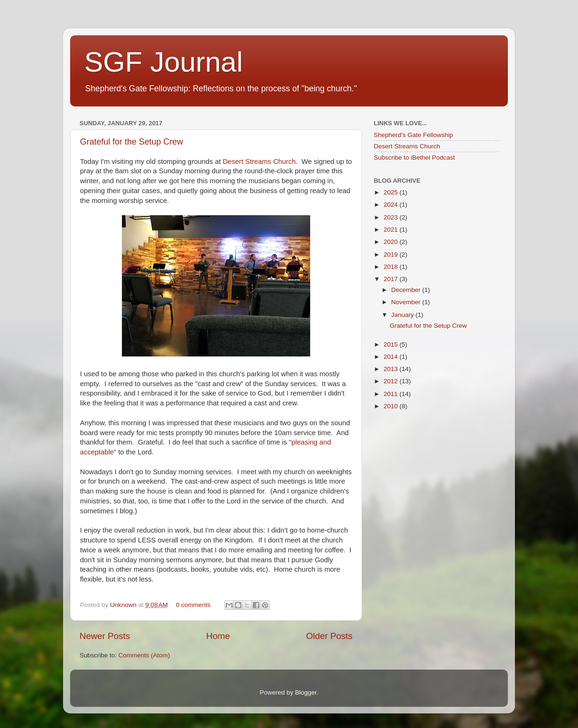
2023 (392, 217)
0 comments (193, 605)
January (403, 315)
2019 (392, 255)
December (407, 290)
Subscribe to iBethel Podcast (414, 158)
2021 (392, 230)
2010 (392, 406)
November (407, 302)
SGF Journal (164, 62)
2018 (392, 267)
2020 (392, 242)
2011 (392, 394)
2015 (392, 344)
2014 (392, 357)
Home (218, 636)
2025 (392, 192)
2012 (392, 381)
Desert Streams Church (259, 162)
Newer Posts (105, 636)
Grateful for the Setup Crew (132, 142)
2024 (392, 205)
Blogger (306, 692)
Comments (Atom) (144, 655)
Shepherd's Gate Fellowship (413, 135)
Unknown (124, 605)
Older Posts (329, 636)
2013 (392, 369)
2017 (392, 279)
